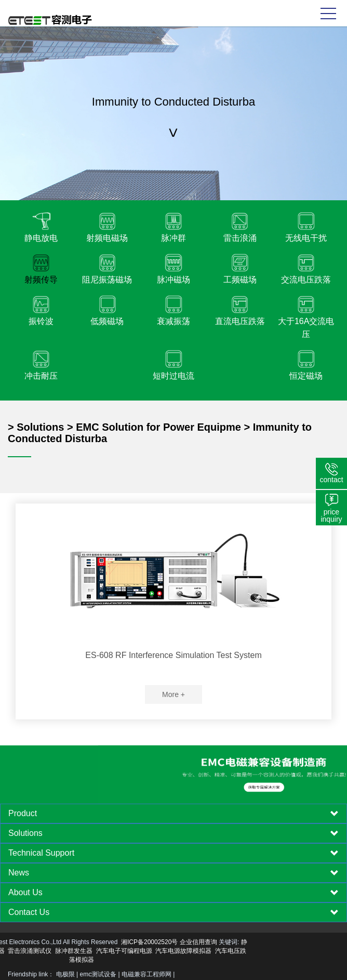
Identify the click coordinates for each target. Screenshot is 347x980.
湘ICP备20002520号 (89, 942)
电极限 (65, 974)
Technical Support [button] (173, 853)
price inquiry (331, 515)
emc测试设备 (98, 974)
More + (173, 694)
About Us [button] (173, 893)
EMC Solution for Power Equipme (158, 427)
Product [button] (173, 814)
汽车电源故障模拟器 (123, 951)
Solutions (40, 427)
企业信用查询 (138, 942)
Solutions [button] (173, 833)
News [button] (173, 873)
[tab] (173, 814)
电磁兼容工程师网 (146, 974)
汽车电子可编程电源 (64, 951)
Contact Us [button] (173, 912)
